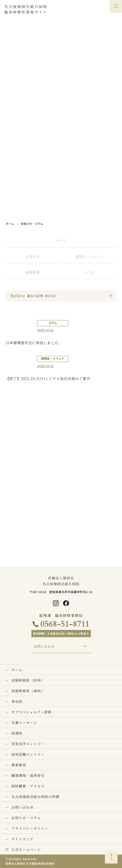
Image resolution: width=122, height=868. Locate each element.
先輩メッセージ (24, 723)
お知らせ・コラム (26, 818)
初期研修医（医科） (28, 680)
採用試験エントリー (28, 754)
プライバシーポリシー (30, 828)
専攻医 (17, 701)
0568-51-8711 (65, 624)
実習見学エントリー (28, 744)
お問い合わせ (44, 646)
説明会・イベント (89, 256)
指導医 (17, 733)
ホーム (10, 224)
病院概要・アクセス (28, 786)
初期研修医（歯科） (28, 691)
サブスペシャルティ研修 (32, 712)
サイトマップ (22, 839)
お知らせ (33, 256)
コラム (89, 272)
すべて (61, 241)
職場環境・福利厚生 (28, 775)
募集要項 (32, 272)
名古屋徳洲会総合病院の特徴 (36, 797)
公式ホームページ (26, 849)
